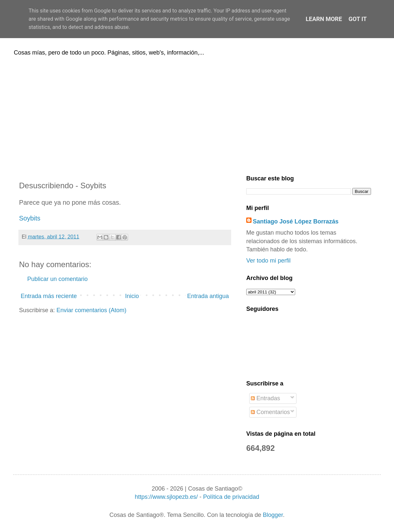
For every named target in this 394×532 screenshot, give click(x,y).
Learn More (324, 19)
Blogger (273, 515)
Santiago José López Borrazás (296, 221)
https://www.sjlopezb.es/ (166, 497)
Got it (358, 19)
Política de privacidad (231, 497)
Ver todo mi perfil (268, 261)
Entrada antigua (208, 296)
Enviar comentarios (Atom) (91, 310)
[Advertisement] (197, 114)
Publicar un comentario (57, 279)
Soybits (30, 218)
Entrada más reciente (49, 296)
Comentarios (270, 412)
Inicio (132, 296)
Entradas (265, 398)
